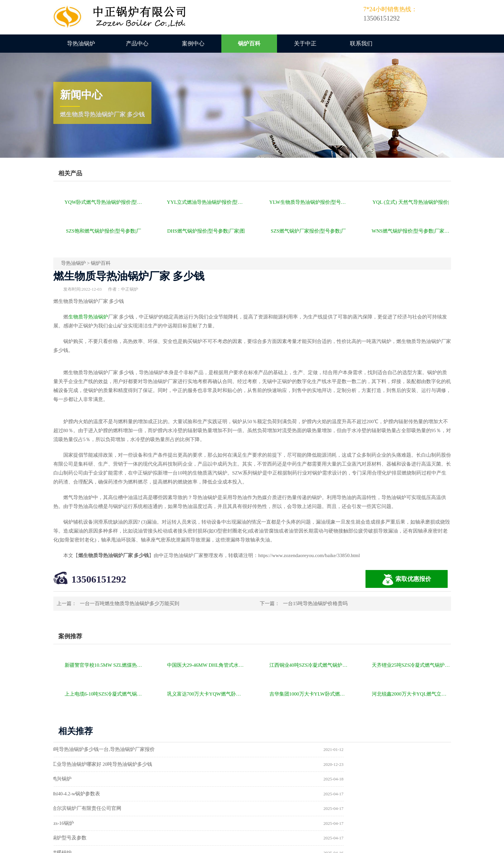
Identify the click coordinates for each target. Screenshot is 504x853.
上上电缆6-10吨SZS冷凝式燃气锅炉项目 (104, 694)
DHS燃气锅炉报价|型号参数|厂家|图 (206, 231)
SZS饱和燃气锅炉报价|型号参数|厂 (104, 231)
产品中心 (137, 44)
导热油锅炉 (81, 44)
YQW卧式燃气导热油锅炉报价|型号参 (104, 202)
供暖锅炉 (272, 795)
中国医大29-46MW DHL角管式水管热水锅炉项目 (207, 665)
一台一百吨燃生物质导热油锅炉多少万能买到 (130, 603)
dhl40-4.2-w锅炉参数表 (287, 765)
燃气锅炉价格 (130, 845)
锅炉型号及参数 (75, 795)
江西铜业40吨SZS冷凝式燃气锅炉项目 (309, 665)
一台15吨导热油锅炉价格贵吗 (315, 603)
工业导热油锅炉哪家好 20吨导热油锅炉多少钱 (313, 750)
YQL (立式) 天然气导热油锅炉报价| (411, 202)
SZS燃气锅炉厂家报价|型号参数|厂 (308, 231)
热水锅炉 (272, 811)
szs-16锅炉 (274, 780)
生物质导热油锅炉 (88, 317)
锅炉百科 (249, 44)
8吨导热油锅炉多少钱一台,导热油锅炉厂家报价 (109, 750)
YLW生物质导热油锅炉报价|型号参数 (309, 202)
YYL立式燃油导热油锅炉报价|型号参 (207, 202)
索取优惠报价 (407, 580)
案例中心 (193, 44)
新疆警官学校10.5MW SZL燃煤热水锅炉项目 (104, 665)
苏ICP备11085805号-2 (365, 845)
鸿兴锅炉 (68, 765)
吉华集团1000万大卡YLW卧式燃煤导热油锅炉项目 (309, 694)
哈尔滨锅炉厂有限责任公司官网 (92, 780)
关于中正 (305, 44)
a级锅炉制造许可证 (79, 811)
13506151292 (99, 579)
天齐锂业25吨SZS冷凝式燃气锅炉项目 (411, 665)
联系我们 (361, 44)
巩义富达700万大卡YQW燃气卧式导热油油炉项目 (207, 694)
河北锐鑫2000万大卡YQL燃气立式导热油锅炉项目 (411, 694)
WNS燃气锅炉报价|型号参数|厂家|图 (411, 231)
